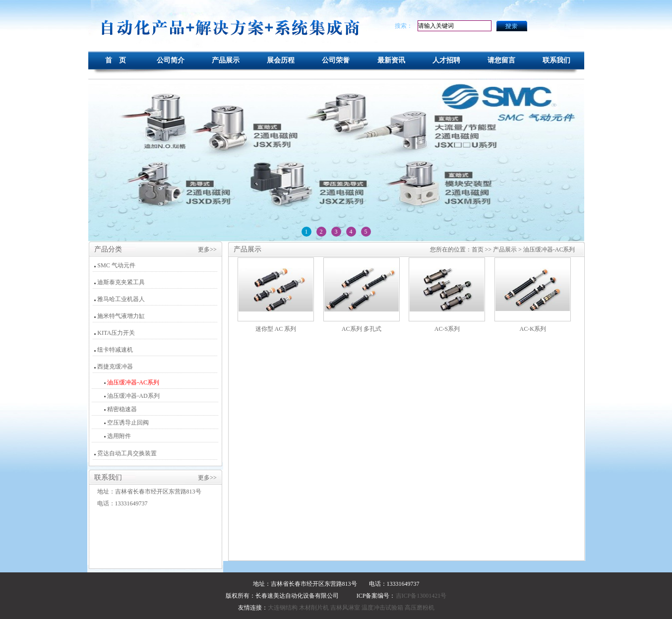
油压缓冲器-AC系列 (132, 382)
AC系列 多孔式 (362, 329)
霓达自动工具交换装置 (127, 453)
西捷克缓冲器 (115, 367)
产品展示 (226, 60)
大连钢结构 (283, 608)
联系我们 (556, 60)
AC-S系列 (447, 329)
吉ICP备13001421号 (421, 596)
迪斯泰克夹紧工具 (121, 282)
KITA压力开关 (116, 333)
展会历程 (281, 60)
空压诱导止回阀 (127, 423)
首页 (478, 249)
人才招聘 (446, 60)
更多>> (207, 249)
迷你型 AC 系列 (276, 329)
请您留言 (501, 60)
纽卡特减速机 (115, 350)
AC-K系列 (533, 329)
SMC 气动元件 (116, 265)
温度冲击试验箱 (382, 608)
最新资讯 (391, 60)
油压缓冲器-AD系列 (132, 396)
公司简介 (171, 60)
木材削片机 (314, 608)
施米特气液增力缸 (121, 316)
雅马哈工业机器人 (121, 299)
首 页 (116, 60)
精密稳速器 (121, 409)
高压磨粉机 (420, 608)
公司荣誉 (336, 60)
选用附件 (118, 436)
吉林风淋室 (345, 608)
